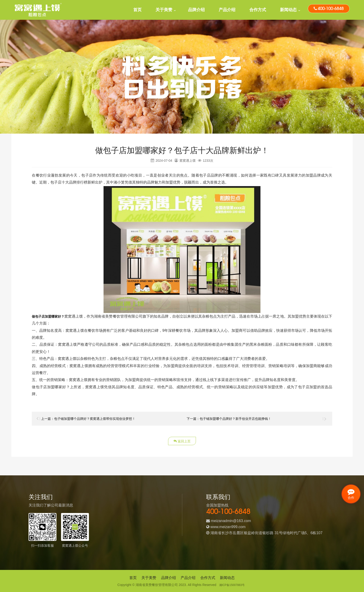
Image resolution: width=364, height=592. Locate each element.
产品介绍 (227, 10)
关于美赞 (164, 10)
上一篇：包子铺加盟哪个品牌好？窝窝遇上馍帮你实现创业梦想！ (95, 419)
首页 (137, 10)
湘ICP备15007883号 (232, 585)
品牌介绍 (196, 10)
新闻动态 (288, 10)
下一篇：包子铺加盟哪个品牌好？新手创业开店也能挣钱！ (235, 419)
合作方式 (258, 10)
